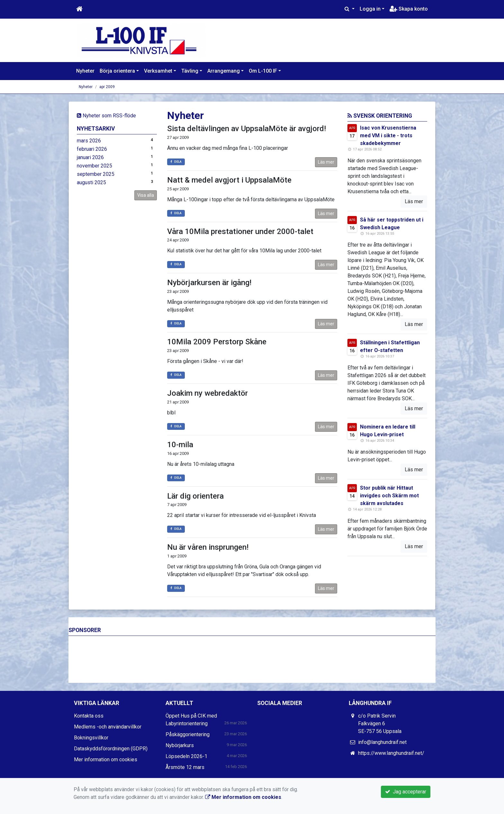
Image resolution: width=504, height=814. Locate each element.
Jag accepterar (406, 792)
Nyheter (85, 71)
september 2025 (96, 174)
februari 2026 (92, 149)
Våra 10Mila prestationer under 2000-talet (240, 231)
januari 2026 (90, 157)
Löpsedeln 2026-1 (186, 756)
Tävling (190, 71)
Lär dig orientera (195, 496)
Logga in (370, 9)
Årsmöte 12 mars (185, 767)
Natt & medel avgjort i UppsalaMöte (229, 180)
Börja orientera (117, 71)
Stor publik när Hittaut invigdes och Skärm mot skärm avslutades (389, 496)
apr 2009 (107, 87)
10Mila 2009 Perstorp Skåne (217, 342)
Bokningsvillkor (91, 738)
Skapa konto (409, 9)
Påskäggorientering (188, 734)
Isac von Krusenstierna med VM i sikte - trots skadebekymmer (388, 136)
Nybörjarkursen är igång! (209, 283)
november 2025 (94, 166)
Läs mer (326, 162)
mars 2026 (89, 141)
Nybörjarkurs (180, 745)
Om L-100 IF (263, 71)
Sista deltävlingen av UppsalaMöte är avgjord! (247, 129)
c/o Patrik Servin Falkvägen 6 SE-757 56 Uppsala (380, 724)
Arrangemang (224, 71)
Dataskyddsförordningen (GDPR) (111, 749)
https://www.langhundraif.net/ (391, 753)
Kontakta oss (89, 716)
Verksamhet (158, 71)
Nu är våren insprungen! (208, 547)
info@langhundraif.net (382, 742)
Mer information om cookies (106, 760)
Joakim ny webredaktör (207, 393)
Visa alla (146, 195)
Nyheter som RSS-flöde (106, 116)
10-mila (180, 445)
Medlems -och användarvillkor (108, 727)
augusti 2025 (91, 182)
